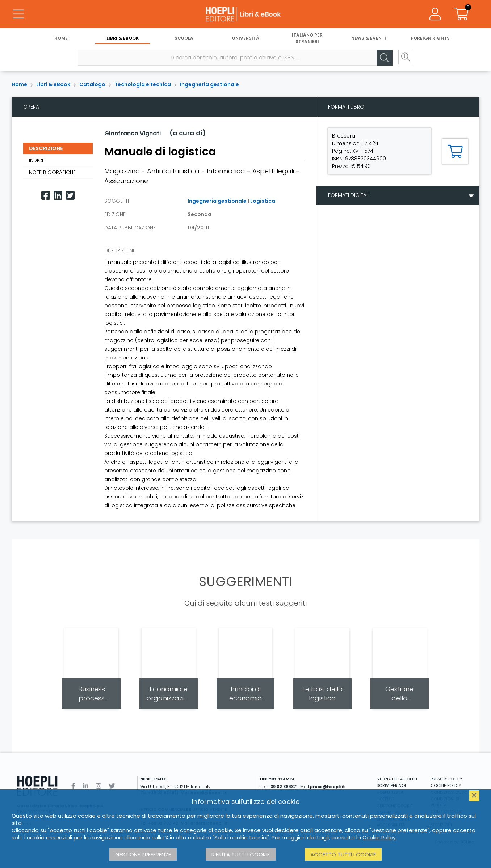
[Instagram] (98, 786)
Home (61, 39)
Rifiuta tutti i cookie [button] (241, 854)
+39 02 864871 (283, 787)
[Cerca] (383, 58)
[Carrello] (461, 14)
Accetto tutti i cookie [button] (343, 854)
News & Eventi (369, 39)
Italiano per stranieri (307, 39)
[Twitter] (70, 196)
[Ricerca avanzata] (404, 58)
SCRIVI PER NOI (391, 785)
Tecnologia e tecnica (143, 84)
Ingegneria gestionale (209, 84)
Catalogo (92, 84)
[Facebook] (46, 196)
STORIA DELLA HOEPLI (397, 779)
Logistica (263, 201)
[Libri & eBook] (246, 14)
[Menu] (18, 14)
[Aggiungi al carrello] (455, 151)
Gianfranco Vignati (133, 133)
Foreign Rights (430, 39)
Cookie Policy (379, 838)
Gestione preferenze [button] (143, 854)
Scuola (184, 39)
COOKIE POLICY (446, 785)
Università (246, 39)
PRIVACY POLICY (446, 779)
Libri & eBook (123, 39)
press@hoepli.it (328, 787)
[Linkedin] (58, 196)
